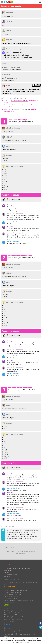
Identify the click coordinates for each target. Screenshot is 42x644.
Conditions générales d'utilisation (15, 611)
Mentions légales (9, 609)
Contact (6, 573)
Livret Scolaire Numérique (12, 593)
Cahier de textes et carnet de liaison (16, 591)
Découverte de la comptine (19, 101)
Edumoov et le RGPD (11, 615)
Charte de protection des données (15, 613)
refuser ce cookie (24, 642)
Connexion (7, 628)
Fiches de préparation (11, 597)
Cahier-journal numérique (12, 595)
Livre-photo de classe (11, 599)
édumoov (7, 577)
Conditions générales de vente (14, 617)
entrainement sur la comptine (20, 105)
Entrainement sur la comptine (20, 109)
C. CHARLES (6, 34)
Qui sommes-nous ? (10, 575)
